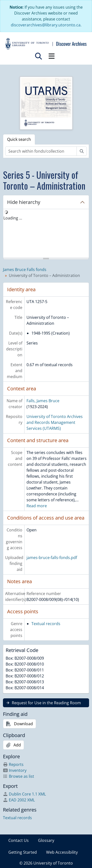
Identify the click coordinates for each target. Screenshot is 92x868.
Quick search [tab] (19, 139)
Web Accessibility (62, 852)
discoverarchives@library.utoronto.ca (46, 25)
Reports (13, 764)
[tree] (46, 234)
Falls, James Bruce (43, 401)
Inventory (15, 770)
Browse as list (19, 776)
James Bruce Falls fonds (25, 270)
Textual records (46, 624)
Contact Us (19, 840)
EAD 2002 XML (19, 800)
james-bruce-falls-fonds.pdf (52, 558)
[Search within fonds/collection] (41, 151)
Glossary (46, 840)
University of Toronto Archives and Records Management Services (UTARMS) (55, 422)
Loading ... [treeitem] (13, 218)
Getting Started (23, 852)
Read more (37, 506)
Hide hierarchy (24, 202)
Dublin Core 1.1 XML (24, 794)
